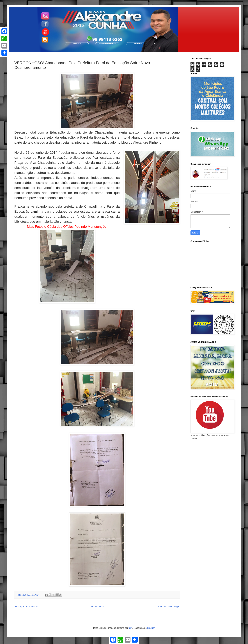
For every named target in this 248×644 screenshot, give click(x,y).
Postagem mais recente (27, 607)
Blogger (151, 628)
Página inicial (98, 607)
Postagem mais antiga (168, 607)
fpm (130, 628)
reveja (64, 153)
